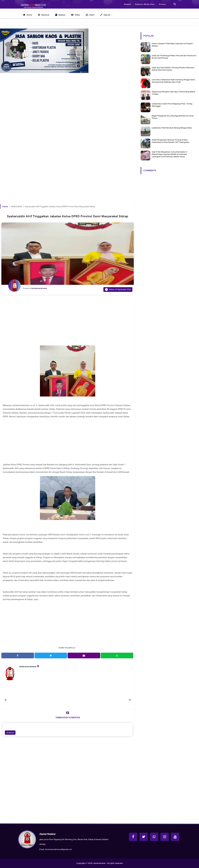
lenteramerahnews (28, 667)
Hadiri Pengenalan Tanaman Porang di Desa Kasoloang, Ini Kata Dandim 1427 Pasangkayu (171, 141)
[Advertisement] (68, 119)
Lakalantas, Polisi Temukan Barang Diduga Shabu (172, 128)
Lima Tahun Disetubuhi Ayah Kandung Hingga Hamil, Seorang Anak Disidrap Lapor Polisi (173, 81)
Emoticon (10, 733)
